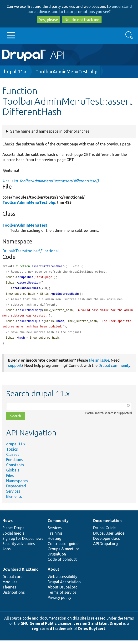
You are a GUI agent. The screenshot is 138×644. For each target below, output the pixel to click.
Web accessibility (62, 580)
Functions (15, 463)
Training (55, 537)
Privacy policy (59, 601)
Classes (13, 458)
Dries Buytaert (92, 632)
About (54, 573)
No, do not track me (82, 20)
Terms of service (62, 596)
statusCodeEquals (26, 289)
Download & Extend (20, 573)
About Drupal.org (63, 591)
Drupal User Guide (109, 537)
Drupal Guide (104, 531)
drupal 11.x (14, 72)
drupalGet (26, 278)
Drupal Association (64, 585)
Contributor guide (63, 547)
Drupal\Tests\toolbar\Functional (31, 251)
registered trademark (52, 632)
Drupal (116, 627)
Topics (12, 453)
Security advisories (19, 547)
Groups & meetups (64, 552)
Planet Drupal (14, 531)
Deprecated (16, 490)
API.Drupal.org (105, 547)
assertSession (29, 284)
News (8, 524)
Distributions (14, 596)
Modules (10, 585)
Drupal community (114, 369)
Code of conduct (62, 563)
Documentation (107, 524)
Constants (15, 468)
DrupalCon (57, 558)
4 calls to (51, 181)
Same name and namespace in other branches (50, 131)
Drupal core (12, 580)
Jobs (7, 552)
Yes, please (49, 20)
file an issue (99, 364)
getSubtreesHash (65, 295)
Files (10, 479)
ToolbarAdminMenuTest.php (66, 72)
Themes (9, 591)
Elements (14, 500)
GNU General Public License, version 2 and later (64, 627)
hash (61, 324)
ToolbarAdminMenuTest (25, 225)
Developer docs (107, 542)
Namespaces (17, 484)
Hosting (54, 542)
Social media (13, 537)
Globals (13, 474)
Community (58, 524)
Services (13, 495)
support (15, 369)
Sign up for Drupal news (23, 542)
